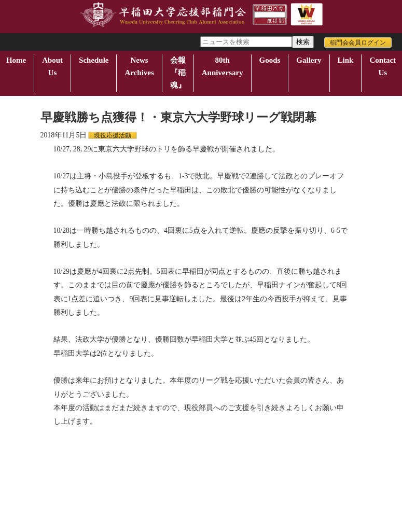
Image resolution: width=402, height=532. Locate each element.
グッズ (288, 452)
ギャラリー (328, 452)
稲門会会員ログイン (358, 43)
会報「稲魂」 (185, 452)
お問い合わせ (26, 459)
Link (346, 60)
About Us (52, 66)
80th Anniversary (223, 66)
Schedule (94, 60)
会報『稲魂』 (178, 73)
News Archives (139, 66)
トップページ (26, 452)
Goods (270, 60)
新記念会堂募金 (241, 452)
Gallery (309, 60)
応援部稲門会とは (86, 452)
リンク (70, 459)
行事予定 (138, 452)
